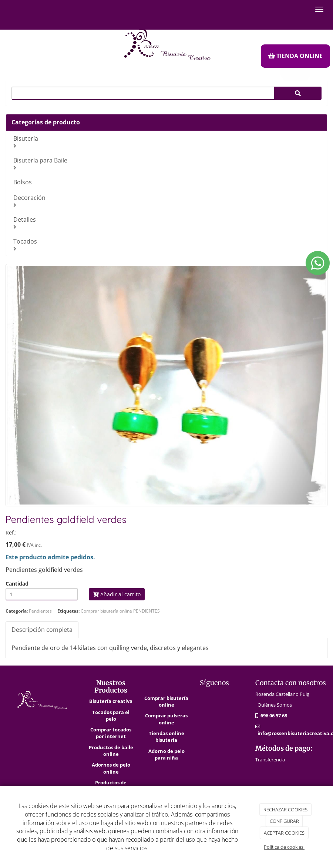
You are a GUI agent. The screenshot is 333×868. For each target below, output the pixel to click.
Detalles (167, 223)
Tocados (167, 244)
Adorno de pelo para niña (166, 754)
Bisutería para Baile (167, 163)
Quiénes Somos (275, 705)
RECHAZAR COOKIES (285, 810)
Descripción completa (42, 630)
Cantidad (17, 584)
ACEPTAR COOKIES (284, 833)
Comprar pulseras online (166, 719)
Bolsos (23, 182)
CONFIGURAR (284, 821)
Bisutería (167, 142)
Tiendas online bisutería (166, 737)
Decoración (167, 201)
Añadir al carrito (117, 594)
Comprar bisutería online (166, 701)
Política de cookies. (284, 847)
